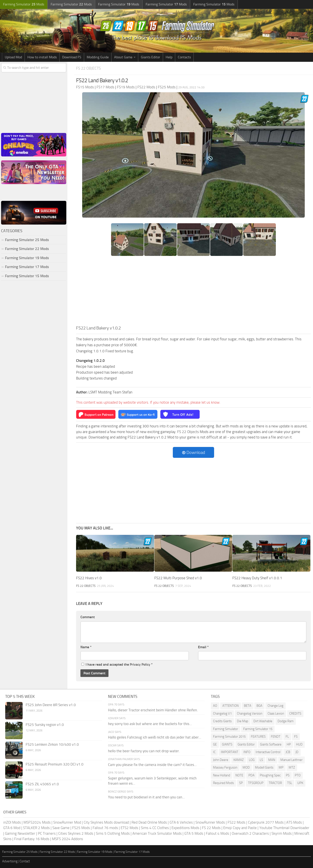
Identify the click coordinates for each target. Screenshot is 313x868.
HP (289, 744)
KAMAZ (239, 760)
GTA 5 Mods (194, 833)
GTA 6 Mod (12, 828)
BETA (248, 706)
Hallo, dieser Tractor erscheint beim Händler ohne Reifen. (153, 710)
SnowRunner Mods (210, 822)
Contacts (184, 57)
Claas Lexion (276, 713)
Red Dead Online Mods (149, 822)
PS (288, 775)
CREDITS (295, 713)
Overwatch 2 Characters (250, 833)
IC (214, 752)
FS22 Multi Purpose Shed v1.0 (178, 578)
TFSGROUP (256, 783)
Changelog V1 (222, 713)
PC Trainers (47, 833)
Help (169, 57)
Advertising (10, 861)
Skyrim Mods (282, 833)
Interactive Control (268, 752)
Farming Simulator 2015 (229, 737)
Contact (25, 861)
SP (241, 783)
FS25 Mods (81, 828)
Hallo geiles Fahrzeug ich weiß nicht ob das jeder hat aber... (155, 737)
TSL (290, 783)
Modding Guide (98, 57)
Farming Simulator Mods (23, 4)
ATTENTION (231, 706)
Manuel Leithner (291, 760)
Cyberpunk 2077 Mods (266, 822)
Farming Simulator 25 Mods (27, 240)
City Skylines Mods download (106, 822)
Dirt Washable (263, 721)
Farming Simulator (226, 729)
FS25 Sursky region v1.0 (45, 725)
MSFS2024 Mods (37, 822)
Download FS (72, 57)
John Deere (221, 760)
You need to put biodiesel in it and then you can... (146, 797)
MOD (246, 767)
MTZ (292, 767)
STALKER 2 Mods (36, 828)
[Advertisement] (193, 292)
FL (287, 737)
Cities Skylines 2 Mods (76, 833)
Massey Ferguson (225, 767)
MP (281, 767)
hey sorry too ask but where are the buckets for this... (150, 724)
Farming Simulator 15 (258, 729)
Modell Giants (264, 767)
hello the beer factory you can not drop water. (144, 751)
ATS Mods (294, 822)
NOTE (239, 775)
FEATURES (258, 737)
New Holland (222, 775)
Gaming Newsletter (20, 833)
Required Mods (223, 783)
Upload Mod (13, 57)
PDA (251, 775)
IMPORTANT (230, 752)
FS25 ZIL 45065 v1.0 (42, 784)
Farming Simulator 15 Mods (27, 276)
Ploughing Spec (270, 775)
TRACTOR (275, 783)
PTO (298, 775)
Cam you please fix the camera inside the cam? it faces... (152, 764)
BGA (259, 706)
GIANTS (227, 744)
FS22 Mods (236, 822)
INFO (247, 752)
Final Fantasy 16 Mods (32, 839)
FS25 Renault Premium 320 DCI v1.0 (55, 764)
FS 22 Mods (211, 828)
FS (296, 737)
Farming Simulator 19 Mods (27, 258)
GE (215, 744)
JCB (288, 752)
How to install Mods (42, 57)
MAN (272, 760)
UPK (300, 783)
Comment (88, 617)
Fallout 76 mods (105, 828)
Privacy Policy (140, 664)
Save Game (61, 828)
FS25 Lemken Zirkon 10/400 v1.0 (52, 744)
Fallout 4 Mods (217, 833)
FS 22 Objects (89, 68)
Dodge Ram (286, 721)
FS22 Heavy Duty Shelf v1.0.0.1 (257, 578)
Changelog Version (250, 713)
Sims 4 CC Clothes (155, 828)
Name (86, 647)
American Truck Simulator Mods (157, 833)
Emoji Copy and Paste (240, 828)
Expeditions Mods (185, 828)
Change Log (276, 706)
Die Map (243, 721)
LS (261, 760)
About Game (123, 57)
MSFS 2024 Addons (67, 839)
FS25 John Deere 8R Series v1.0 (51, 705)
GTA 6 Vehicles (181, 822)
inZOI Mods (12, 822)
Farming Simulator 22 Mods (27, 249)
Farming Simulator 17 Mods (27, 267)
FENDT (276, 737)
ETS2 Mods (129, 828)
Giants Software (271, 744)
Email (203, 647)
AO (215, 706)
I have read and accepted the (117, 664)
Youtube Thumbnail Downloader (284, 828)
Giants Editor (151, 57)
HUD (299, 744)
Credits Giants (222, 721)
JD (297, 752)
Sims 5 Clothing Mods (113, 833)
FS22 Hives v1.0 (89, 578)
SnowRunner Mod (67, 822)
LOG (252, 760)
